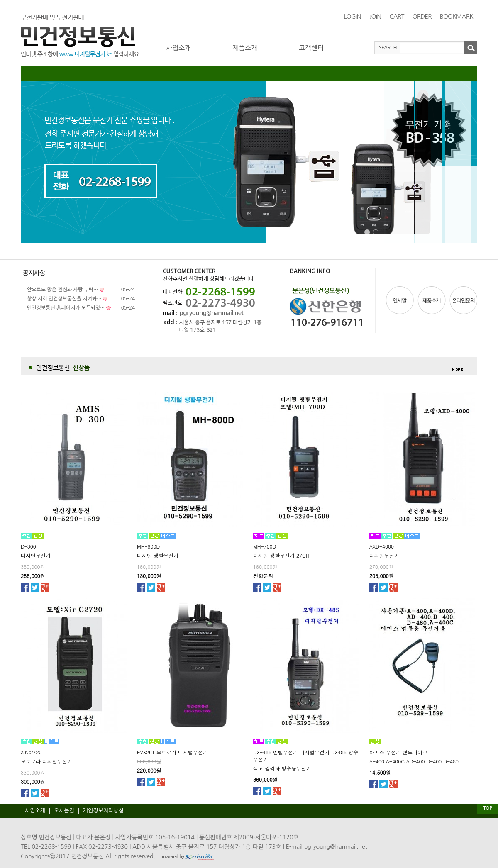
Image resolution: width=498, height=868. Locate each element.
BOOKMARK (456, 16)
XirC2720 (31, 752)
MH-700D (265, 546)
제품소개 (245, 48)
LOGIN (352, 16)
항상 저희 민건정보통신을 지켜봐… (64, 299)
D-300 (28, 546)
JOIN (375, 16)
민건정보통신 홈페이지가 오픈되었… (66, 308)
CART (397, 16)
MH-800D (148, 546)
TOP (487, 808)
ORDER (422, 16)
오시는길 (64, 811)
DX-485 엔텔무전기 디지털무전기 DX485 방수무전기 (306, 756)
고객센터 (311, 48)
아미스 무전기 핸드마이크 (398, 752)
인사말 (401, 300)
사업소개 (178, 48)
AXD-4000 (382, 546)
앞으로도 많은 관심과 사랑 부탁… (62, 290)
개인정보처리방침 (103, 811)
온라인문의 (463, 300)
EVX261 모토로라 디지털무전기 (172, 752)
